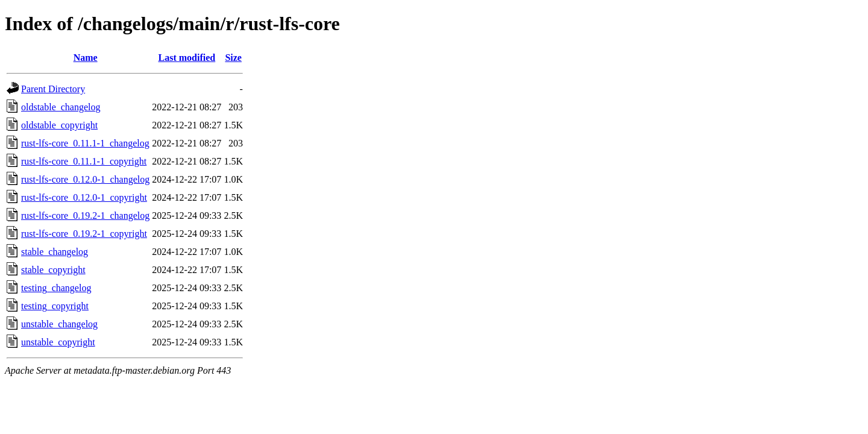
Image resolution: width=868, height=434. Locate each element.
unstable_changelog (59, 324)
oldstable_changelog (61, 107)
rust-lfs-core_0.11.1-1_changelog (85, 143)
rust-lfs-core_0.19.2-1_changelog (85, 215)
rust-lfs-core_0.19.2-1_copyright (84, 234)
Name (86, 58)
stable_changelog (55, 252)
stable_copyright (53, 270)
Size (233, 58)
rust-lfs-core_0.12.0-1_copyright (84, 197)
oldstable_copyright (59, 125)
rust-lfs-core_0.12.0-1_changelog (85, 179)
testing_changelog (56, 288)
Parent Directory (53, 89)
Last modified (187, 58)
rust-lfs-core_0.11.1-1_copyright (84, 161)
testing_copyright (55, 306)
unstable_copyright (58, 342)
